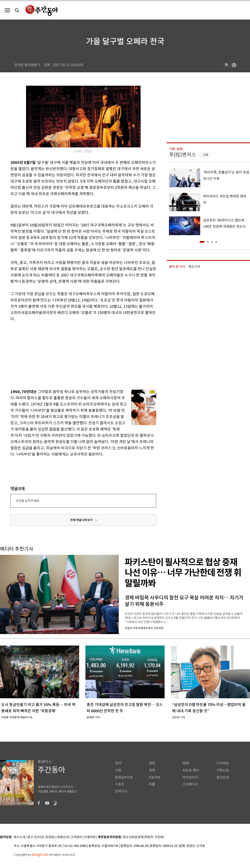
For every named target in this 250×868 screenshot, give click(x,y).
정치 (118, 763)
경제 (152, 763)
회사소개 (20, 837)
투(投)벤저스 (182, 155)
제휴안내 (63, 837)
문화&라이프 (124, 777)
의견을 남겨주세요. (28, 501)
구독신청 (222, 770)
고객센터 (76, 837)
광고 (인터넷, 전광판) (41, 837)
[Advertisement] (73, 354)
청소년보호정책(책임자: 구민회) (144, 837)
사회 (118, 770)
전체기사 (121, 791)
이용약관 (90, 837)
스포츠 (120, 784)
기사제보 (222, 763)
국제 (152, 770)
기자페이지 (190, 784)
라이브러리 (190, 777)
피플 (152, 784)
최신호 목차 (191, 770)
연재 (186, 763)
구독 (206, 155)
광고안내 (222, 777)
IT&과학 (154, 777)
